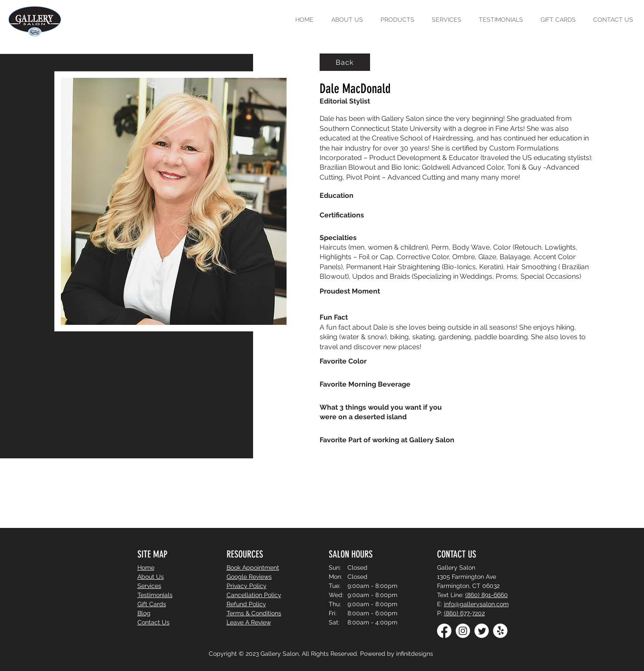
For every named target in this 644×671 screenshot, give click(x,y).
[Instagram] (463, 631)
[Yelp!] (500, 631)
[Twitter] (482, 631)
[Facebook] (444, 631)
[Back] (345, 62)
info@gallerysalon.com (476, 604)
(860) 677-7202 (464, 613)
